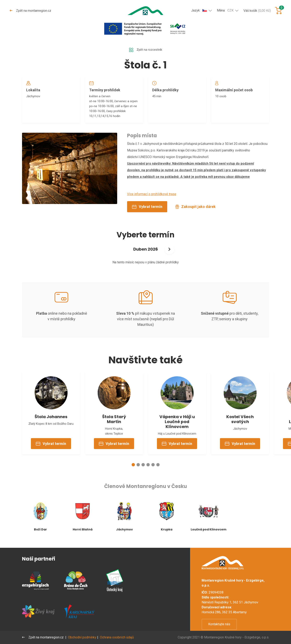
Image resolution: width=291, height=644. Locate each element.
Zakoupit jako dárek (196, 210)
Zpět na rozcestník (146, 50)
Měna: (225, 11)
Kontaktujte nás (219, 624)
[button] (133, 472)
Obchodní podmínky (83, 637)
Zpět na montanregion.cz (31, 11)
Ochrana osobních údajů (117, 637)
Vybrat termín (147, 210)
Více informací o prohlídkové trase (152, 198)
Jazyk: (199, 10)
